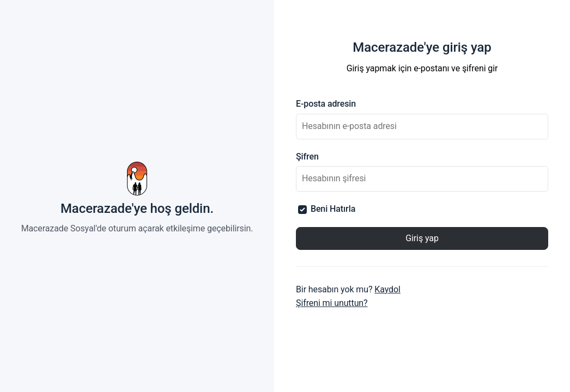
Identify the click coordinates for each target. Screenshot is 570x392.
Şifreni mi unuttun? (332, 303)
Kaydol (387, 289)
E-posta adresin (326, 104)
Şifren (307, 157)
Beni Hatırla (327, 209)
